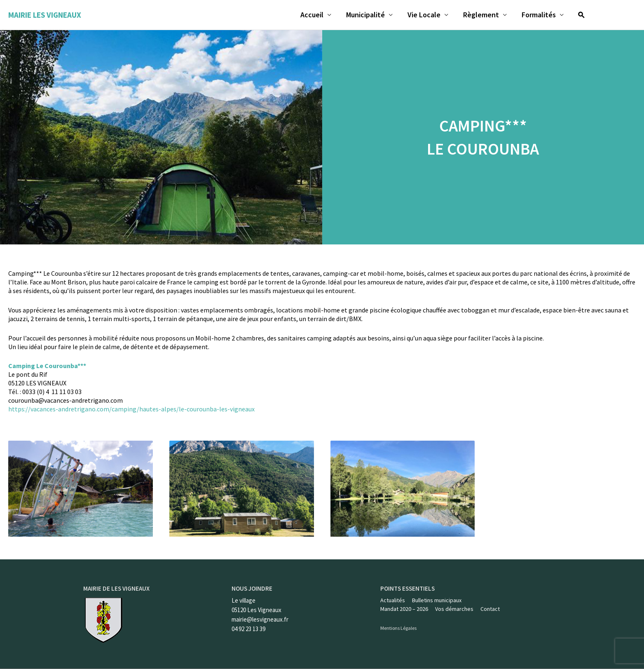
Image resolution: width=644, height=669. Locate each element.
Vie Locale (424, 15)
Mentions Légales (398, 628)
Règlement (481, 15)
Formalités (539, 15)
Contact (490, 609)
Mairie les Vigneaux (45, 15)
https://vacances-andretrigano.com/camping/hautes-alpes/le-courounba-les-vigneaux (131, 409)
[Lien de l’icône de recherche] (581, 15)
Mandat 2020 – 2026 (404, 609)
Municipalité (365, 15)
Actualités (393, 600)
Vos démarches (454, 609)
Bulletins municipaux (437, 600)
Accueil (312, 15)
